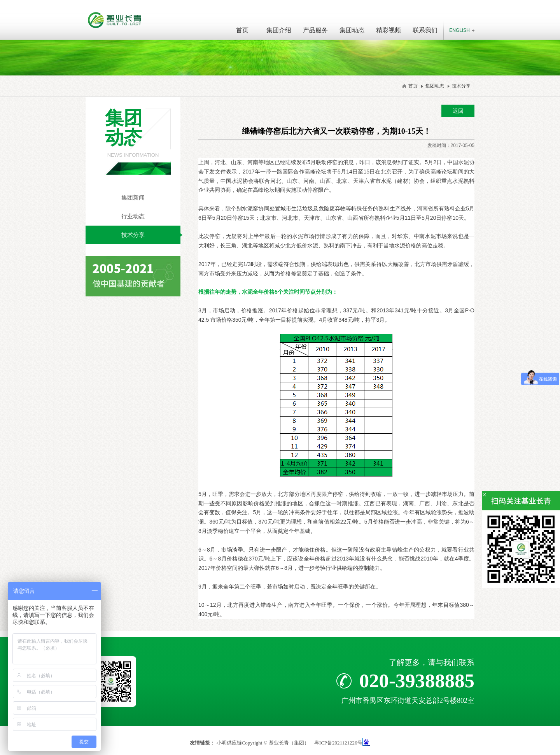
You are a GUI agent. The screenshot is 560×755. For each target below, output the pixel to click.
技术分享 (461, 86)
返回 (458, 111)
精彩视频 (388, 30)
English (459, 30)
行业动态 (133, 216)
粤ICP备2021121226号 (338, 743)
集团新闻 (133, 197)
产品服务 (315, 30)
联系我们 (425, 30)
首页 (242, 30)
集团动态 (352, 30)
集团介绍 (279, 30)
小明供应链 (229, 743)
